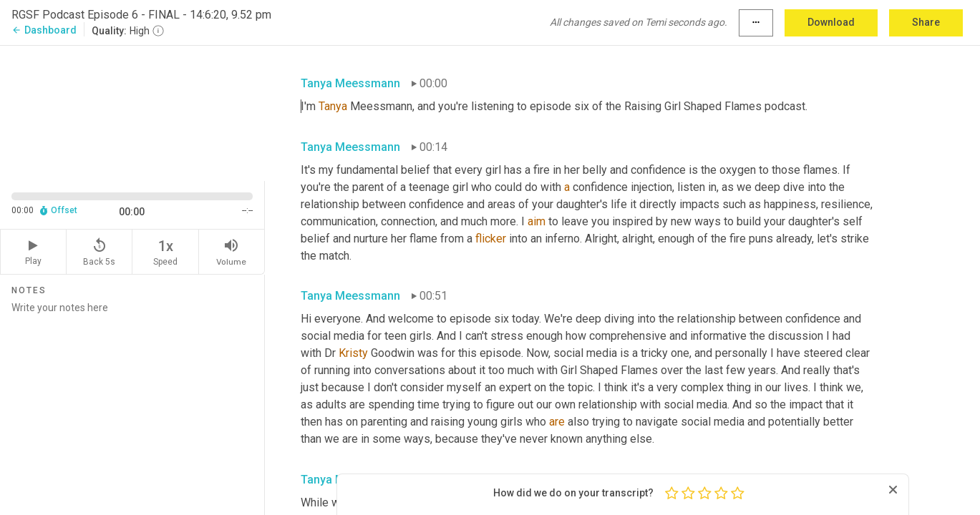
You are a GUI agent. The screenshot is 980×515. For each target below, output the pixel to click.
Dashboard (44, 30)
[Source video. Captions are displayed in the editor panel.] (132, 112)
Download (831, 22)
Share (926, 22)
